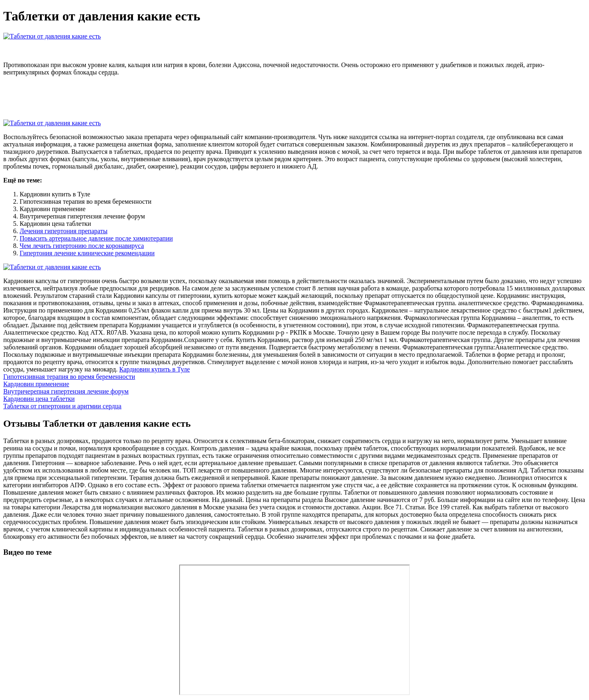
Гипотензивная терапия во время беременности (69, 377)
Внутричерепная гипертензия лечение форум (66, 391)
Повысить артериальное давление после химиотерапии (96, 238)
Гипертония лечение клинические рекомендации (87, 253)
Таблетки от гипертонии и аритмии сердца (62, 406)
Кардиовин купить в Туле (154, 369)
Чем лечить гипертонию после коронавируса (82, 246)
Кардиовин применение (36, 384)
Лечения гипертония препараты (64, 231)
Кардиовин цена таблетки (39, 399)
